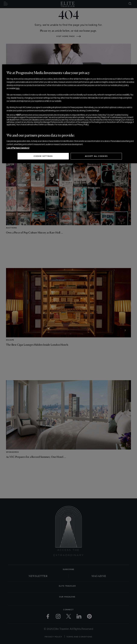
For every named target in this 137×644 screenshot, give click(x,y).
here (18, 88)
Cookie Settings (43, 156)
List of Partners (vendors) (18, 148)
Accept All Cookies (96, 156)
